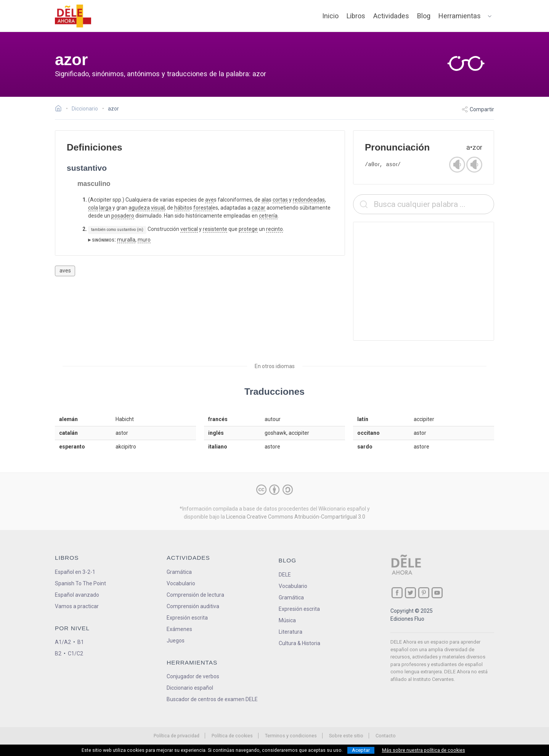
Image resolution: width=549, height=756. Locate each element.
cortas (280, 200)
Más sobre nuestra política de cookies (424, 750)
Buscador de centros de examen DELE (212, 699)
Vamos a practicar (77, 606)
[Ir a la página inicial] (60, 109)
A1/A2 (63, 642)
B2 (58, 653)
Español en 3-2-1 (75, 572)
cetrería (268, 216)
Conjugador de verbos (193, 676)
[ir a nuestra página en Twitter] (410, 593)
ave (209, 200)
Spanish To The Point (80, 583)
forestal (203, 208)
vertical (189, 229)
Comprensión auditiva (193, 606)
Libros (356, 16)
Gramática (179, 572)
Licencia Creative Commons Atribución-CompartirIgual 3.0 (296, 517)
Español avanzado (77, 595)
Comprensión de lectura (195, 595)
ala (265, 200)
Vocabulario (181, 583)
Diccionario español (190, 688)
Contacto (386, 736)
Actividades (391, 16)
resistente (215, 229)
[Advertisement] (424, 281)
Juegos (176, 641)
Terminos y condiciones (291, 736)
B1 (81, 642)
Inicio (330, 16)
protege (248, 229)
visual (158, 208)
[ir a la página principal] (73, 16)
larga (105, 208)
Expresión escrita (187, 618)
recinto (274, 229)
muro (144, 240)
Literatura (291, 632)
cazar (258, 208)
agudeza (139, 208)
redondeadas (309, 200)
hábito (182, 208)
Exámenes (179, 629)
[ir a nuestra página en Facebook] (397, 593)
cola (93, 208)
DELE (285, 575)
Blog (424, 16)
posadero (123, 216)
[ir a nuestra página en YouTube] (437, 593)
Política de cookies (232, 736)
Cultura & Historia (299, 643)
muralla (126, 240)
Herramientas (460, 16)
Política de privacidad (177, 736)
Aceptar (361, 750)
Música (287, 620)
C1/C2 (75, 653)
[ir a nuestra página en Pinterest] (424, 593)
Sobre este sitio (346, 736)
